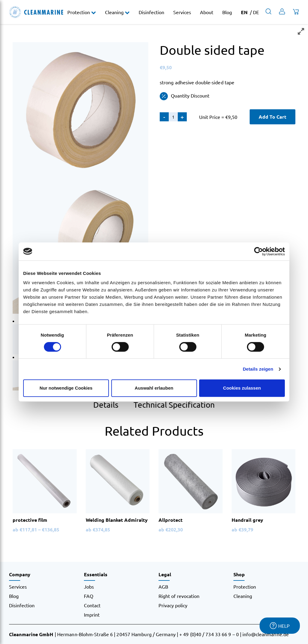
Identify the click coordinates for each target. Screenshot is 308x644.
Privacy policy (173, 605)
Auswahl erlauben (154, 388)
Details (106, 405)
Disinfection (151, 12)
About (207, 12)
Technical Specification (174, 405)
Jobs (89, 586)
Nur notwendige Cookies (66, 388)
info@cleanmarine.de (266, 634)
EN (244, 12)
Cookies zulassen (242, 388)
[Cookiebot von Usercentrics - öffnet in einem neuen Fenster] (259, 251)
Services (182, 12)
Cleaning (115, 12)
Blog (227, 12)
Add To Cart (273, 117)
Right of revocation (179, 596)
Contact (92, 605)
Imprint (92, 614)
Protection (79, 12)
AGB (163, 586)
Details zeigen (258, 369)
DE (256, 12)
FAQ (89, 596)
